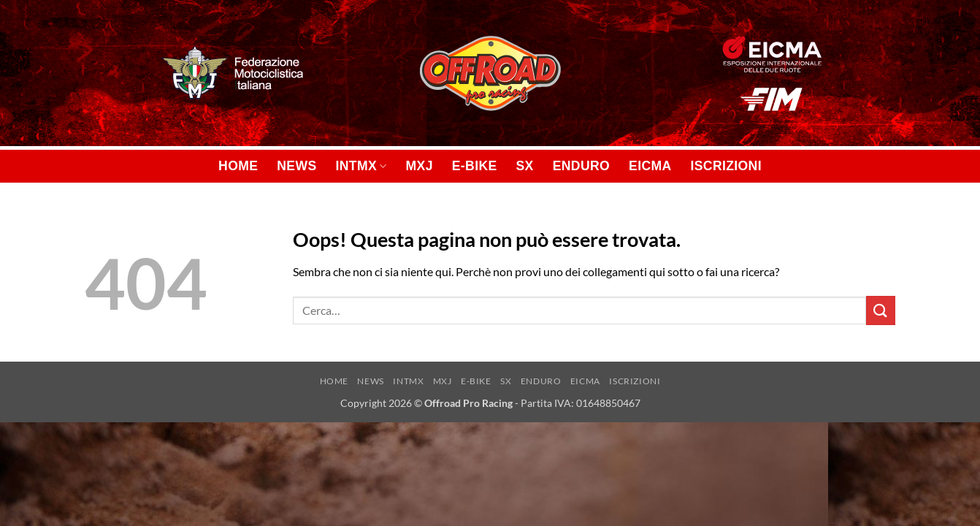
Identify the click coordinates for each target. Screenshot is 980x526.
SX (525, 166)
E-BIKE (475, 166)
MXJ (420, 166)
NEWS (296, 166)
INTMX (361, 166)
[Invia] (881, 310)
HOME (238, 166)
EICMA (650, 166)
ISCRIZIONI (726, 166)
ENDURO (581, 166)
